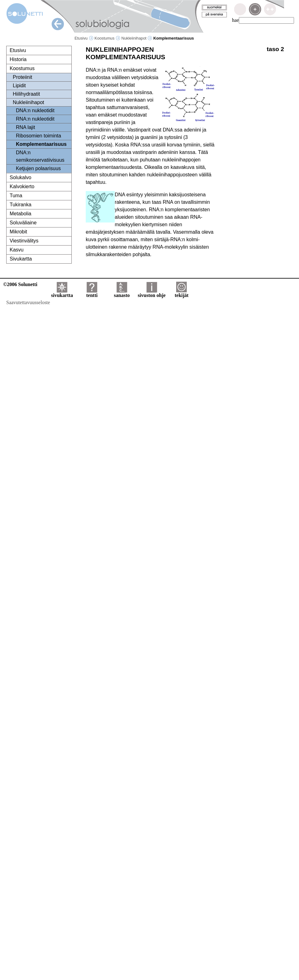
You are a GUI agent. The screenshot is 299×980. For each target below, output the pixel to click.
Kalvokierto (22, 186)
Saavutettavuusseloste (28, 302)
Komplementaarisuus (41, 144)
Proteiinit (22, 77)
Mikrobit (18, 232)
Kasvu (17, 250)
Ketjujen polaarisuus (38, 168)
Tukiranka (21, 205)
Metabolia (20, 214)
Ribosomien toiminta (39, 136)
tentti (92, 293)
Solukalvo (20, 177)
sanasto (122, 293)
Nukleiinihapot (137, 38)
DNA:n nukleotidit (35, 110)
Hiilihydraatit (26, 94)
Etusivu (84, 38)
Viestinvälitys (24, 241)
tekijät (181, 293)
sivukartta (62, 293)
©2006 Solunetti (20, 284)
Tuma (16, 196)
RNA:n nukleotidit (35, 119)
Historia (18, 59)
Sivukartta (21, 259)
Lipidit (19, 86)
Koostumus (107, 38)
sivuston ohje (152, 293)
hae (235, 20)
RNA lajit (25, 127)
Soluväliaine (23, 223)
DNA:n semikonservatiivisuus (40, 156)
